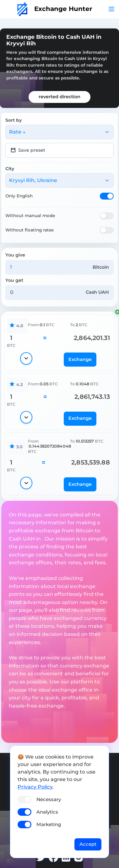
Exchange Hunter (55, 9)
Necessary (49, 799)
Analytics (47, 812)
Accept (88, 844)
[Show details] (26, 358)
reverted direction (59, 97)
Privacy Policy (35, 787)
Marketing (49, 824)
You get (14, 280)
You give (15, 255)
